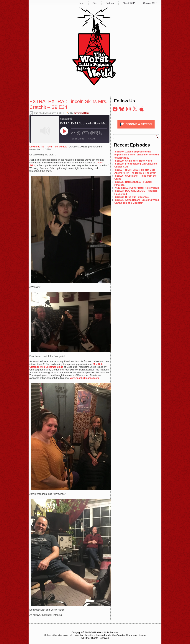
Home (81, 3)
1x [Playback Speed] (85, 133)
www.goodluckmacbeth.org (85, 378)
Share (92, 139)
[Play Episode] (64, 131)
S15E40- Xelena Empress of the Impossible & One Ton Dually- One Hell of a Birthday (137, 155)
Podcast (110, 3)
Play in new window (56, 147)
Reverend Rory (81, 113)
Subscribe (78, 139)
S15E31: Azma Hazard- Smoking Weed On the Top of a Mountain (137, 201)
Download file (37, 147)
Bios (95, 3)
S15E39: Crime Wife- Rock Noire (134, 161)
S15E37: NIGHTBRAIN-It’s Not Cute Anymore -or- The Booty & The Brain (136, 171)
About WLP (129, 3)
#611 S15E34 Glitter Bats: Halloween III (137, 188)
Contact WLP (150, 3)
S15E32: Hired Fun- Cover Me (132, 197)
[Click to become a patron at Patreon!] (136, 130)
